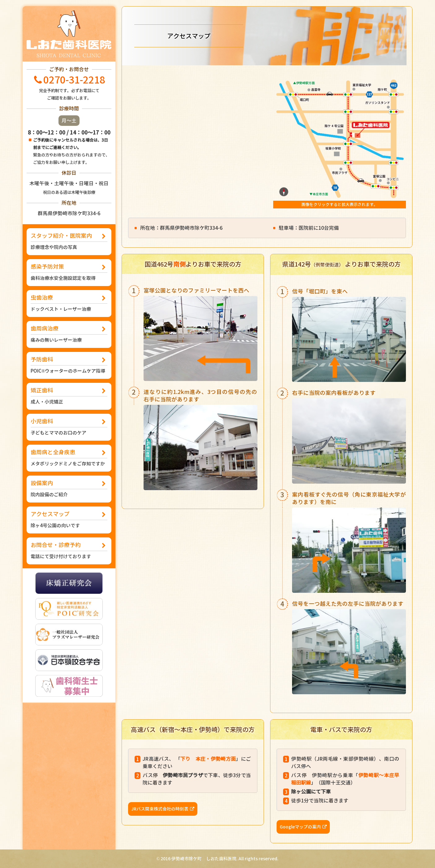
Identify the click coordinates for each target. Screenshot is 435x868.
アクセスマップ (69, 520)
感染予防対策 (69, 273)
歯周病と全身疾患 (69, 458)
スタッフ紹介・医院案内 (69, 242)
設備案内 (69, 489)
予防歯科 (69, 365)
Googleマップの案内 (300, 827)
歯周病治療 (69, 334)
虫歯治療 (69, 304)
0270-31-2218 (74, 80)
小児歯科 (69, 427)
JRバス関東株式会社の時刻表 (160, 809)
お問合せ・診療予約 (69, 551)
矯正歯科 (69, 396)
